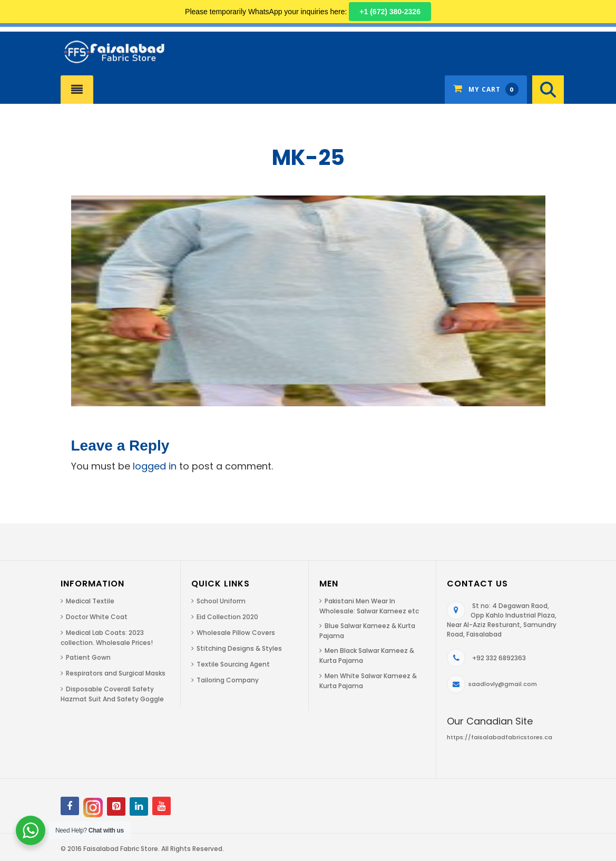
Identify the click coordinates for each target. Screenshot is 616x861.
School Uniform (221, 601)
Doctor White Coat (97, 617)
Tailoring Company (228, 680)
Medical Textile (90, 601)
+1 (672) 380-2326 (390, 12)
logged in (155, 466)
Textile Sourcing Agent (233, 664)
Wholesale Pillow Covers (236, 633)
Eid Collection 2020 (227, 617)
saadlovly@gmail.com (503, 684)
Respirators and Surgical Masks (116, 673)
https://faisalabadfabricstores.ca (500, 737)
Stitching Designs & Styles (239, 648)
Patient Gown (88, 657)
